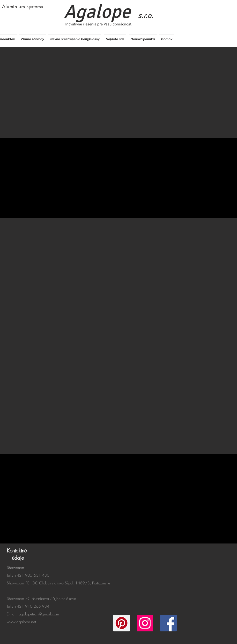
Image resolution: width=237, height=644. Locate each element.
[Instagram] (145, 623)
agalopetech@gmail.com (39, 614)
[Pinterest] (122, 623)
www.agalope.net (21, 622)
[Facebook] (168, 623)
